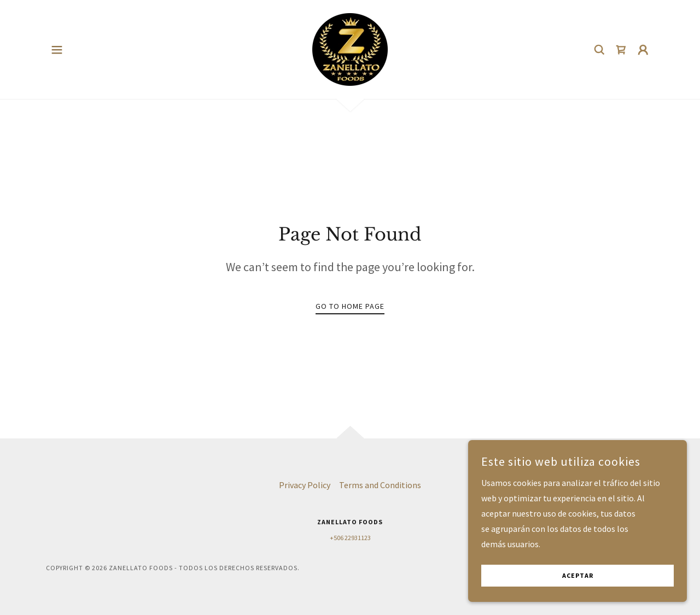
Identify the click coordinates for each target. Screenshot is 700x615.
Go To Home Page (350, 306)
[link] (350, 48)
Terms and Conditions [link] (380, 485)
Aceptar (578, 591)
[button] (57, 50)
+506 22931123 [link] (350, 538)
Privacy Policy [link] (305, 485)
